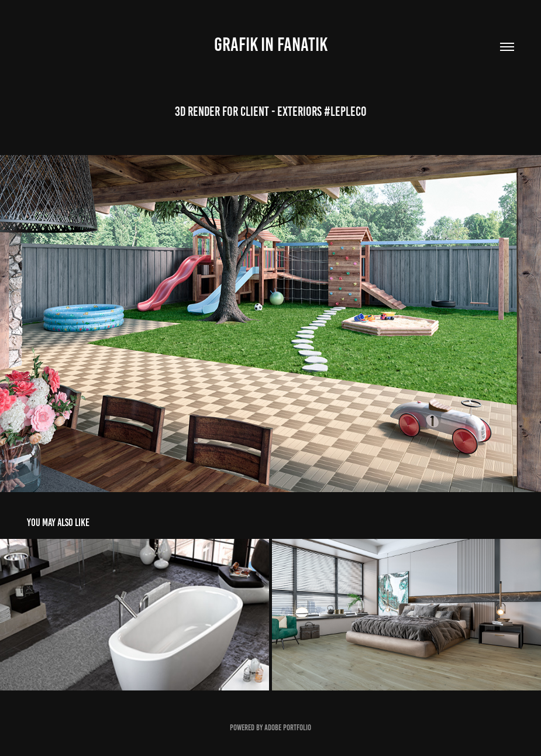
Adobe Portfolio (288, 728)
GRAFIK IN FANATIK (271, 44)
